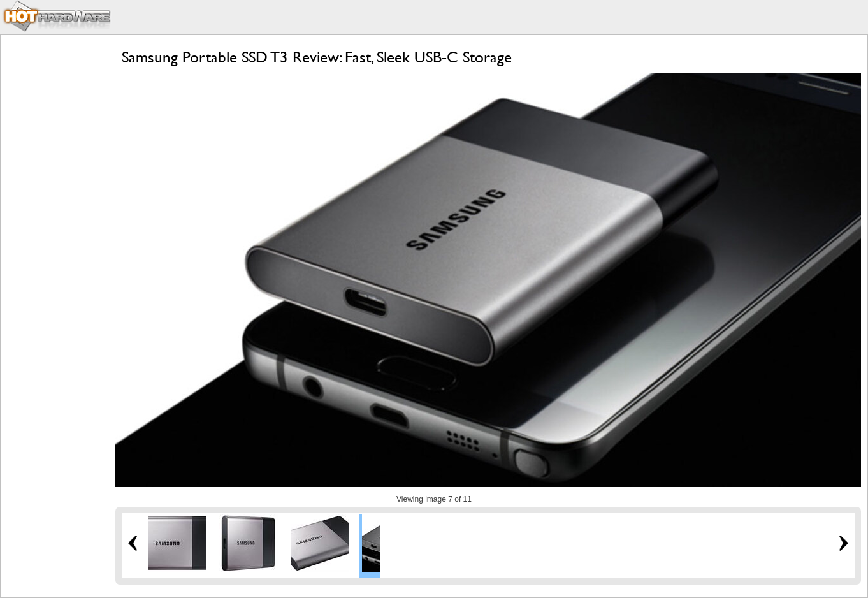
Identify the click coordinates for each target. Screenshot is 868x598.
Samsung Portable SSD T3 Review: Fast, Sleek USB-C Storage (317, 57)
